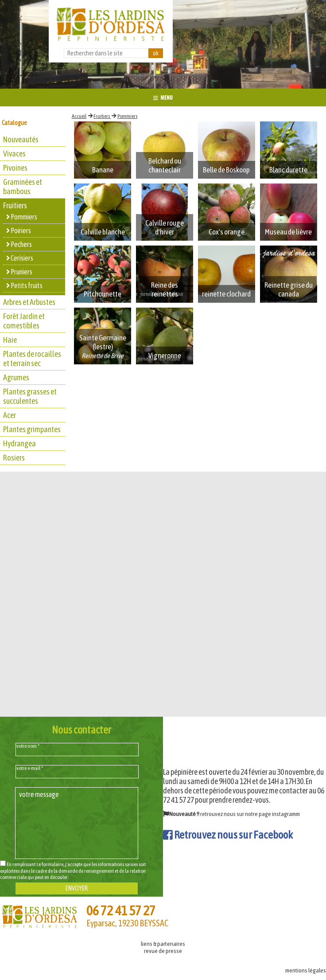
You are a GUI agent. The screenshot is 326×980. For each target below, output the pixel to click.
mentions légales (306, 970)
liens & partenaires (163, 944)
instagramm (286, 814)
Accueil (79, 116)
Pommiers (127, 116)
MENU (163, 97)
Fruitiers (102, 116)
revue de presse (163, 951)
